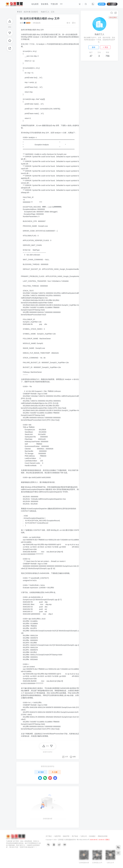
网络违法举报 (103, 836)
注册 (55, 772)
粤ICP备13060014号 (83, 840)
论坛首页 (35, 4)
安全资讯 (45, 4)
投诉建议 (92, 836)
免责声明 (58, 836)
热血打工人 (45, 12)
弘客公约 (84, 836)
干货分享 (54, 4)
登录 (41, 772)
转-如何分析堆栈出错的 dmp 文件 (40, 18)
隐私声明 (66, 836)
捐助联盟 (112, 4)
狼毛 (22, 23)
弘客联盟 (61, 840)
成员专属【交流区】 (31, 12)
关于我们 (49, 836)
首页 (20, 12)
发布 (94, 47)
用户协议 (75, 836)
